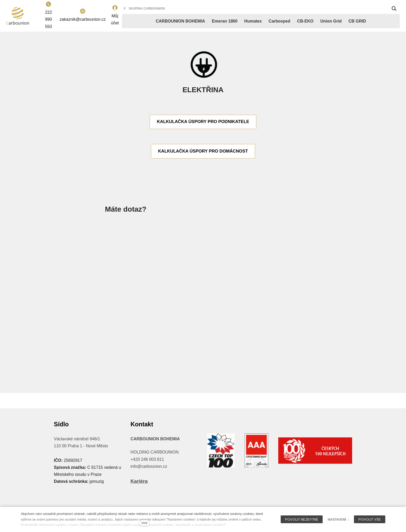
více (144, 523)
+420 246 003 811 (147, 459)
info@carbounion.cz (149, 466)
